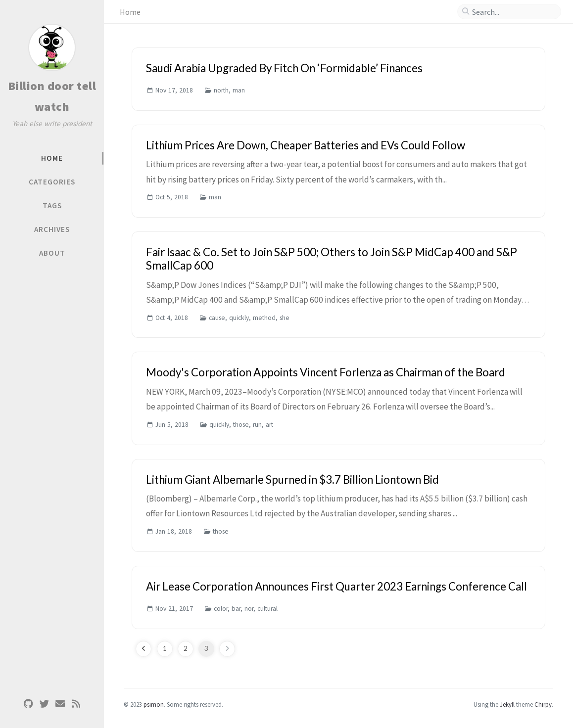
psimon (154, 704)
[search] (513, 12)
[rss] (76, 704)
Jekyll (507, 704)
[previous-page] (143, 649)
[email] (60, 704)
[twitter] (44, 704)
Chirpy (543, 704)
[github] (28, 704)
